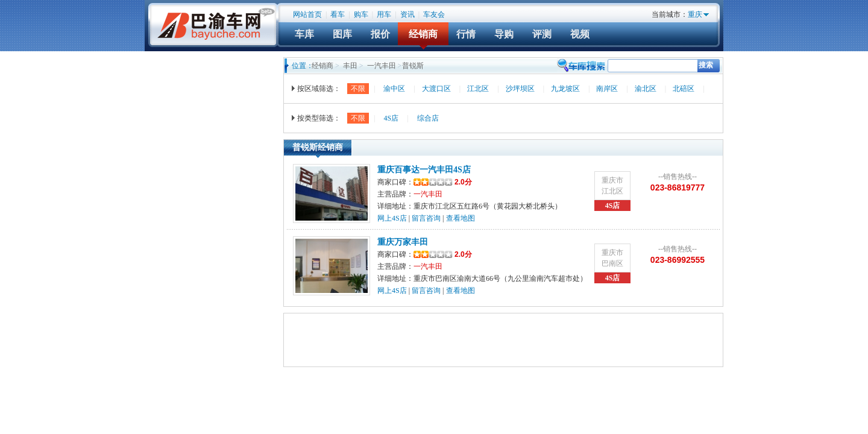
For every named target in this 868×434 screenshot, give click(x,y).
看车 (338, 14)
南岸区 (607, 89)
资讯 (407, 14)
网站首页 (307, 14)
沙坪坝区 (520, 89)
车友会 (434, 14)
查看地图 (461, 218)
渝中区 (394, 89)
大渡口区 (436, 89)
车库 (304, 34)
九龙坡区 (565, 89)
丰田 (350, 66)
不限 (358, 89)
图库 (342, 34)
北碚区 (684, 89)
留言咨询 (426, 218)
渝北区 (646, 89)
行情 (466, 34)
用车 (384, 14)
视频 (580, 34)
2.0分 (443, 182)
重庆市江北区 (612, 186)
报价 (380, 34)
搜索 (706, 65)
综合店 (428, 118)
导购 (504, 34)
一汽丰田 (382, 66)
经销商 (423, 34)
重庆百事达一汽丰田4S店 (424, 170)
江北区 (478, 89)
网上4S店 (392, 218)
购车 (361, 14)
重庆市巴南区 (612, 258)
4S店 (391, 118)
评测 (542, 34)
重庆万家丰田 (403, 242)
